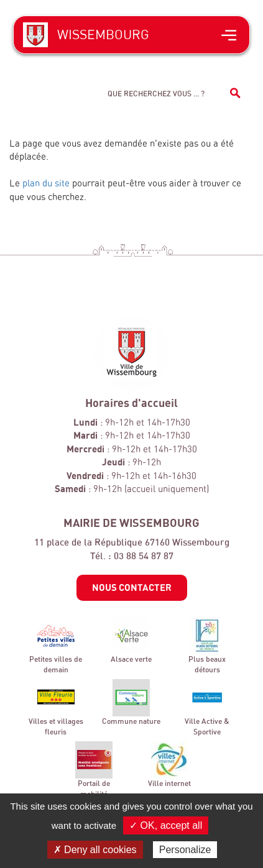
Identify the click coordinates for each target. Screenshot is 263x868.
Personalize (185, 850)
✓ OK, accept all (166, 825)
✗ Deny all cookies (95, 850)
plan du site (46, 183)
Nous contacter (132, 587)
